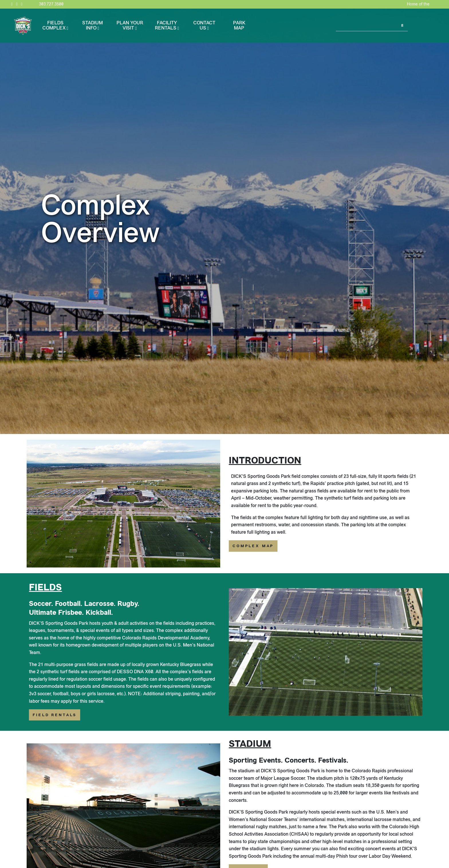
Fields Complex (54, 25)
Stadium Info (92, 25)
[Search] (367, 26)
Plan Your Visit (130, 25)
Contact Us (204, 25)
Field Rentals (55, 715)
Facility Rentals (166, 25)
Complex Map (253, 546)
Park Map (239, 25)
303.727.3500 (51, 4)
